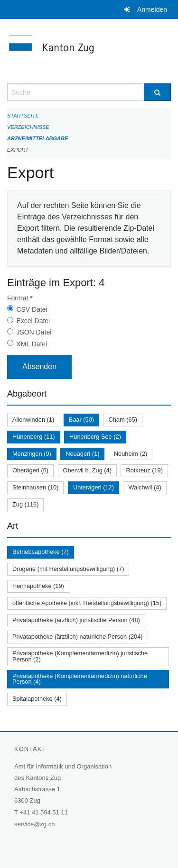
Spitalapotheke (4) (37, 699)
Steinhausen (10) (35, 487)
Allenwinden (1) (33, 420)
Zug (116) (25, 504)
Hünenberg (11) (34, 437)
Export (18, 150)
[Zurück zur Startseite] (89, 51)
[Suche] (158, 92)
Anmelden (152, 9)
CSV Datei (32, 309)
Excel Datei (33, 321)
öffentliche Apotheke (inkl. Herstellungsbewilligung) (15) (87, 603)
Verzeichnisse (28, 127)
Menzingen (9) (32, 454)
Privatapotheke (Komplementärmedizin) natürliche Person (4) (80, 679)
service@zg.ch (34, 824)
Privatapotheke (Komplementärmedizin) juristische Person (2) (80, 656)
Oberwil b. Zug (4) (87, 470)
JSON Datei (34, 332)
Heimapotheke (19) (38, 586)
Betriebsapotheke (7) (41, 552)
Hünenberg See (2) (95, 437)
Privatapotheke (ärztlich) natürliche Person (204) (78, 637)
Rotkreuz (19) (144, 470)
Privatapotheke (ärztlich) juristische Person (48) (76, 620)
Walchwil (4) (145, 487)
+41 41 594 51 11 (44, 812)
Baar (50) (81, 420)
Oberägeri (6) (30, 470)
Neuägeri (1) (82, 454)
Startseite (23, 116)
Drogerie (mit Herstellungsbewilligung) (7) (68, 569)
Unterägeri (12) (94, 487)
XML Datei (32, 344)
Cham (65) (122, 420)
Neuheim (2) (131, 454)
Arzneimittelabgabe (37, 138)
